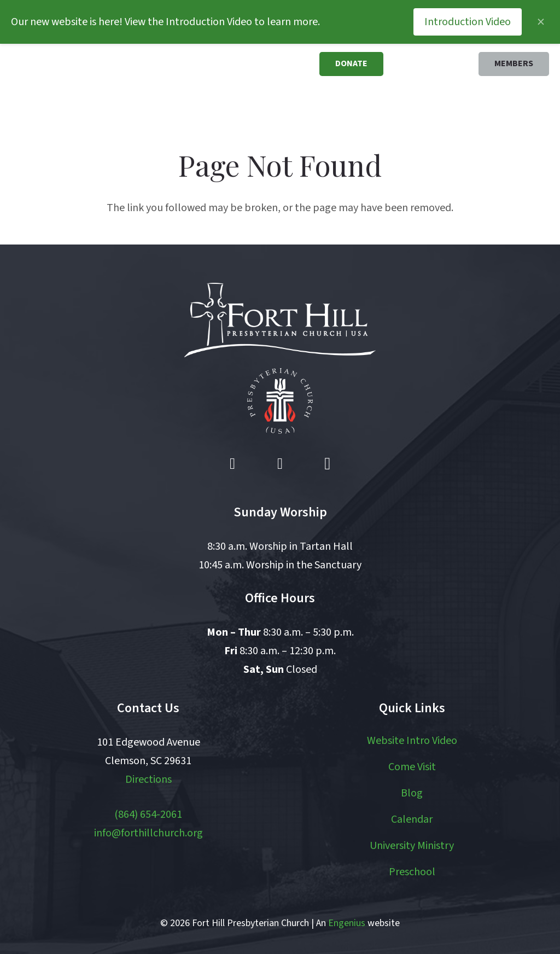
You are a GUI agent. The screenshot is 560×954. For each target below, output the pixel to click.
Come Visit (412, 767)
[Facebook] (232, 464)
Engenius (347, 923)
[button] (244, 102)
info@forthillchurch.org (148, 833)
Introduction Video (468, 22)
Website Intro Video (412, 741)
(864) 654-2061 (148, 815)
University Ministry (412, 846)
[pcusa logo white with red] (280, 401)
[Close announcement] (541, 22)
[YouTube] (280, 464)
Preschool (412, 872)
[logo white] (280, 320)
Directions (148, 780)
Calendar (412, 819)
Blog (412, 793)
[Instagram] (328, 464)
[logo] (67, 82)
